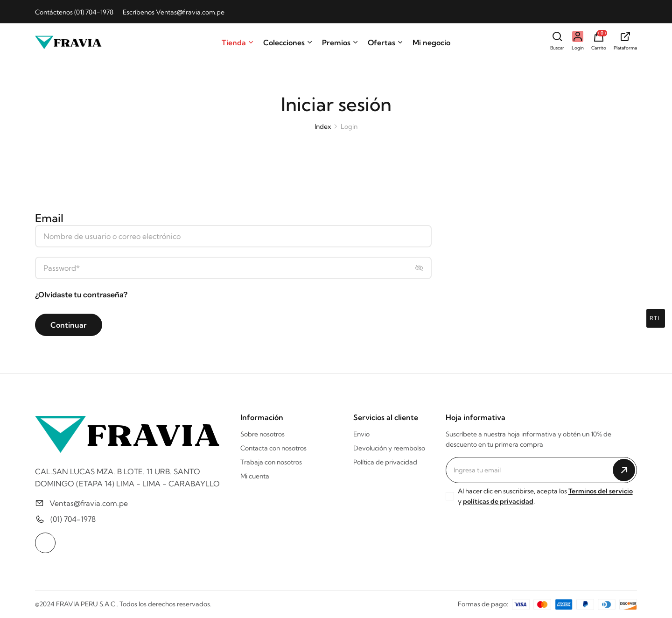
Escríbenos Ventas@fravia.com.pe (174, 12)
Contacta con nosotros (273, 448)
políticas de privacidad (498, 501)
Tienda (238, 42)
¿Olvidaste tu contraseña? (81, 295)
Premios (340, 42)
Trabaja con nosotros (271, 462)
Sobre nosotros (262, 434)
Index (323, 126)
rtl (656, 318)
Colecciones (288, 42)
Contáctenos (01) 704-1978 (74, 12)
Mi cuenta (255, 476)
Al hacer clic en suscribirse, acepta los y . (545, 496)
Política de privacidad (385, 462)
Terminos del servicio (601, 491)
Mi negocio (431, 42)
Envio (361, 434)
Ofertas (385, 42)
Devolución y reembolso (389, 448)
